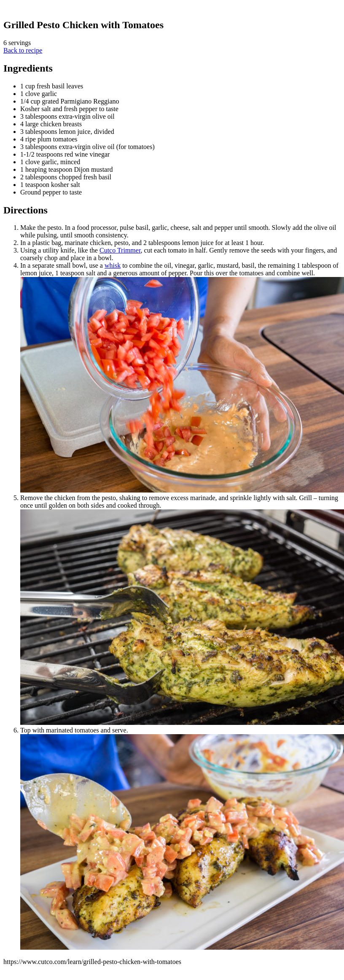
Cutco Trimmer (120, 250)
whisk (113, 265)
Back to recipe (23, 50)
